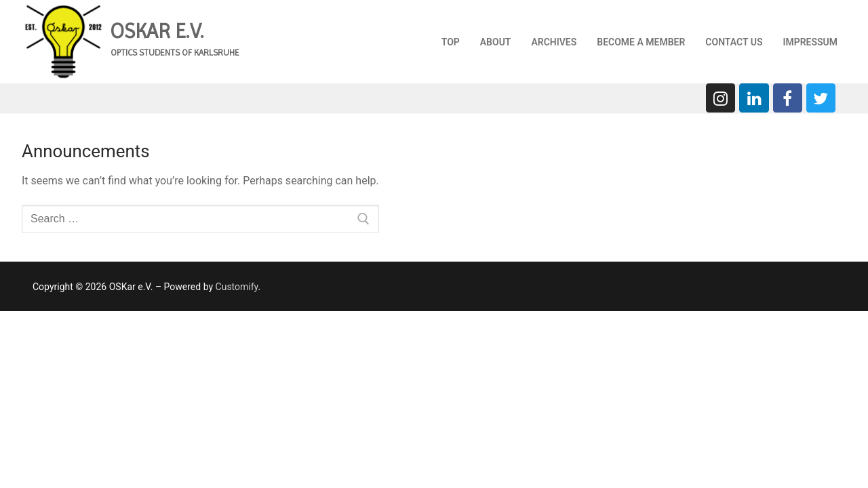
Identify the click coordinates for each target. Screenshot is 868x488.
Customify (237, 287)
